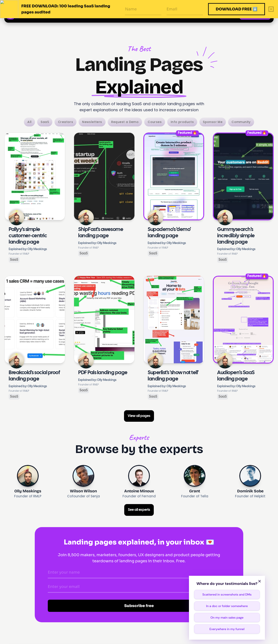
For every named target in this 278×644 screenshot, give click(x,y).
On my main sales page (227, 617)
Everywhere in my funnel (227, 629)
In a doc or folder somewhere (227, 606)
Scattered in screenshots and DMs (227, 594)
